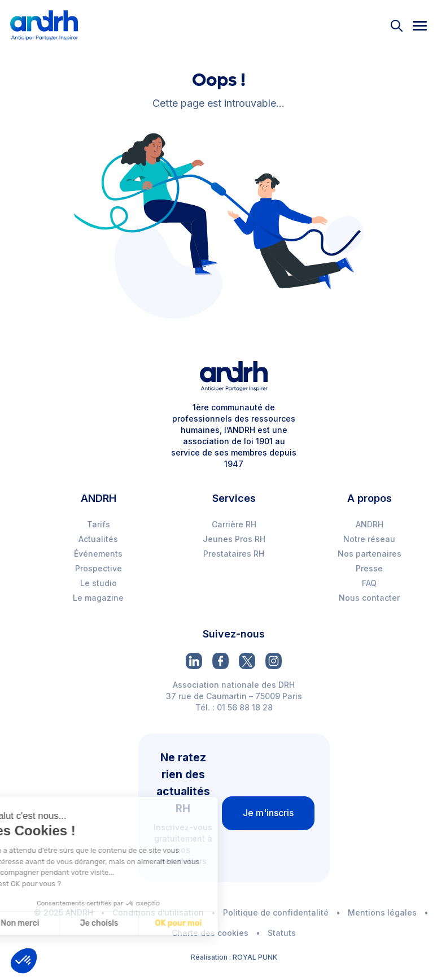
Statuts (282, 933)
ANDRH (370, 524)
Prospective (99, 568)
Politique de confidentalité (276, 912)
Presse (369, 568)
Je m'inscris (268, 813)
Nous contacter (369, 598)
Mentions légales (382, 912)
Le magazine (98, 598)
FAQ (369, 583)
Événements (98, 554)
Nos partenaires (370, 554)
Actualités (98, 539)
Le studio (99, 583)
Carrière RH (234, 524)
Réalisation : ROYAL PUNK (234, 957)
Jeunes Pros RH (234, 539)
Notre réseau (369, 539)
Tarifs (99, 524)
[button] (24, 961)
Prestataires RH (234, 554)
